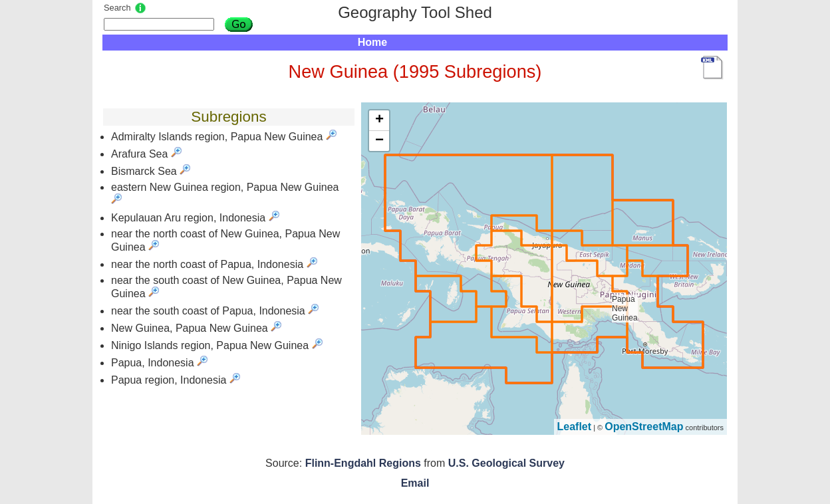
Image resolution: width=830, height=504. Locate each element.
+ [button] (379, 120)
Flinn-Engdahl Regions (363, 463)
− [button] (379, 141)
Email (415, 483)
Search (117, 8)
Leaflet (575, 427)
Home (372, 42)
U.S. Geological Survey (506, 463)
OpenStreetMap (644, 427)
